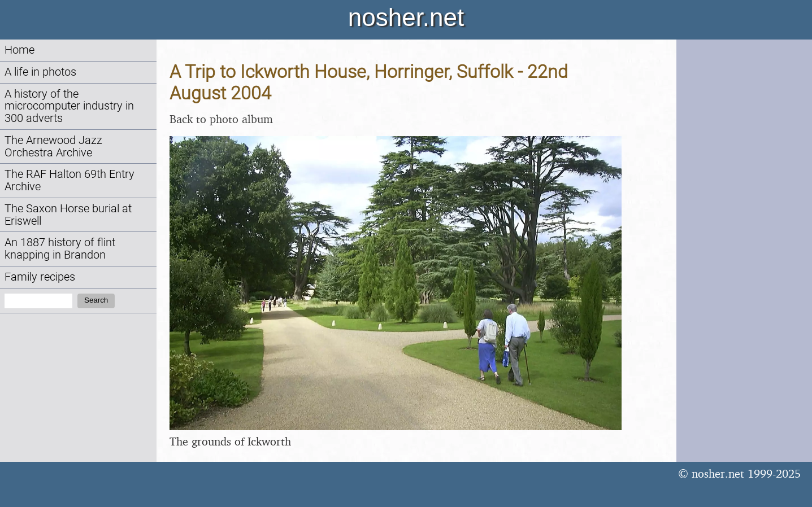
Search (96, 300)
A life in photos (40, 72)
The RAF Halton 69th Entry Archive (70, 180)
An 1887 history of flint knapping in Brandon (60, 249)
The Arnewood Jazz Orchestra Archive (53, 147)
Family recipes (40, 277)
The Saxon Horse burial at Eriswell (68, 215)
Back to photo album (221, 119)
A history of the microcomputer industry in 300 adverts (69, 106)
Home (19, 50)
